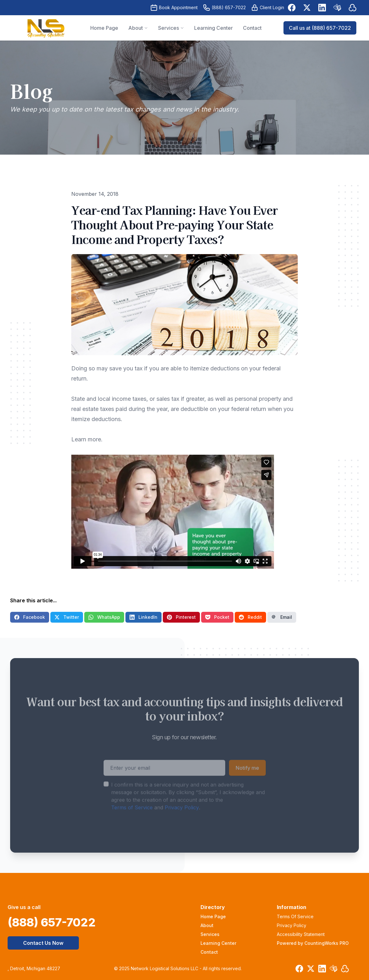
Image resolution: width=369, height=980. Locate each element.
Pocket (217, 617)
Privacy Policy (182, 819)
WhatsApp (104, 617)
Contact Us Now (43, 943)
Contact (209, 952)
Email (282, 617)
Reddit (250, 617)
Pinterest (181, 617)
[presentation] (152, 843)
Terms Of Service (295, 916)
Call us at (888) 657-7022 (320, 28)
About (207, 925)
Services (210, 934)
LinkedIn (143, 617)
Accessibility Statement (301, 934)
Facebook (30, 617)
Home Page (213, 916)
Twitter (67, 617)
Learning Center (218, 943)
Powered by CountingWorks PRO (313, 943)
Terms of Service (132, 819)
